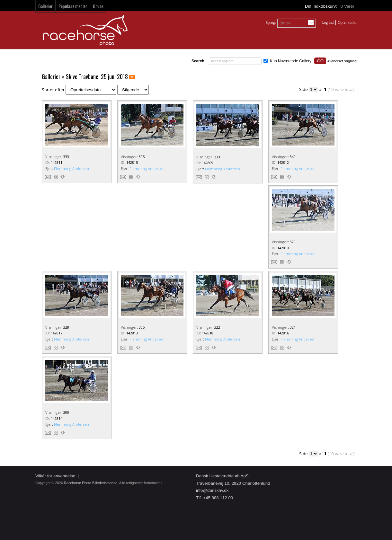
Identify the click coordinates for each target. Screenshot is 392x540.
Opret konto (347, 22)
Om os (98, 6)
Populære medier (73, 6)
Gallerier (45, 6)
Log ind (328, 22)
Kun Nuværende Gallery (291, 61)
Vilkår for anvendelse (55, 476)
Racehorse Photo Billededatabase (91, 483)
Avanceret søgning (342, 61)
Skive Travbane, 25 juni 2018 (97, 76)
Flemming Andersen (71, 168)
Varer (348, 6)
